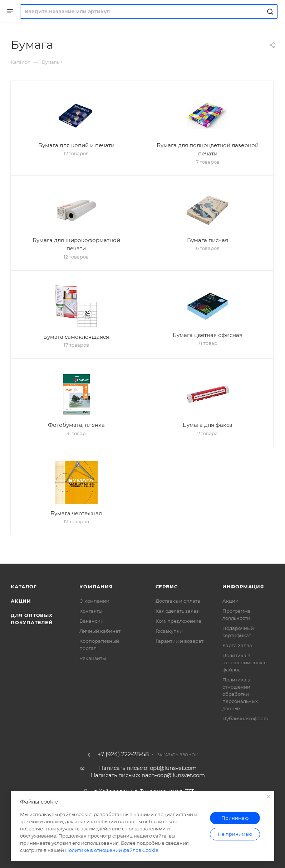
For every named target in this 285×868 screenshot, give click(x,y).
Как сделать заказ (177, 611)
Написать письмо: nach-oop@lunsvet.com (148, 775)
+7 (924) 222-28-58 (123, 754)
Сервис (167, 587)
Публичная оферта (245, 718)
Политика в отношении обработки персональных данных (240, 694)
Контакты (91, 611)
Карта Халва (237, 645)
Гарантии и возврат (180, 641)
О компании (94, 601)
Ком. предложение (178, 621)
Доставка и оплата (178, 601)
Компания (96, 587)
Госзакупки (169, 631)
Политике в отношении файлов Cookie (112, 850)
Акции (21, 601)
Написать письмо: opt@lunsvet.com (148, 768)
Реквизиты (93, 658)
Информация (243, 587)
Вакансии (92, 621)
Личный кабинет (100, 631)
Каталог (24, 587)
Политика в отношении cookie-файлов (245, 662)
